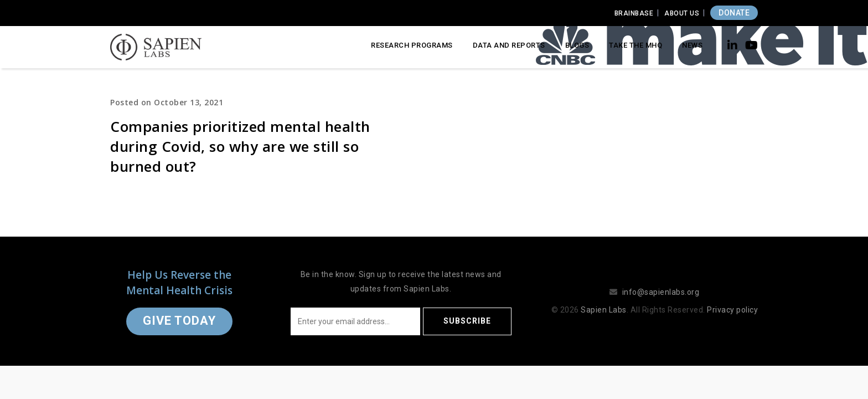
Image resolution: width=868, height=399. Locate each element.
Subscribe (467, 321)
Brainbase (634, 13)
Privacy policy (732, 310)
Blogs (577, 45)
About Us (682, 13)
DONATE (734, 13)
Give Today (179, 321)
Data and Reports (509, 45)
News (692, 45)
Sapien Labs (604, 310)
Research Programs (412, 45)
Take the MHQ (635, 45)
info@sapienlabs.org (661, 292)
